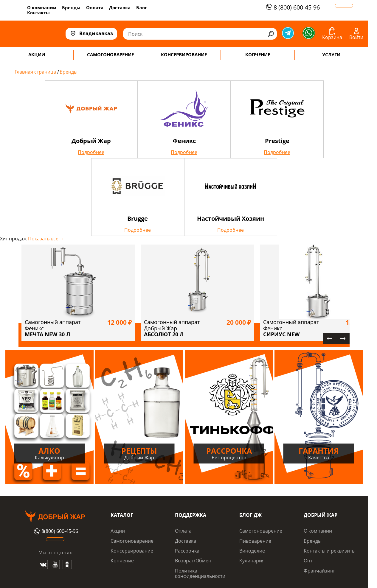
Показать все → (46, 239)
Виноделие (252, 551)
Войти (356, 37)
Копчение (122, 561)
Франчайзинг (319, 571)
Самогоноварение (132, 541)
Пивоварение (255, 541)
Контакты (38, 13)
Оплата (95, 7)
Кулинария (252, 561)
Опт (308, 561)
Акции (118, 531)
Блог (142, 7)
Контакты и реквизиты (330, 551)
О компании (42, 7)
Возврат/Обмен (193, 561)
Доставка (120, 7)
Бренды (71, 7)
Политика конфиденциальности (200, 573)
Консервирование (132, 551)
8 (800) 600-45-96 (292, 7)
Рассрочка (187, 551)
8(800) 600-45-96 (55, 531)
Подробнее (91, 152)
